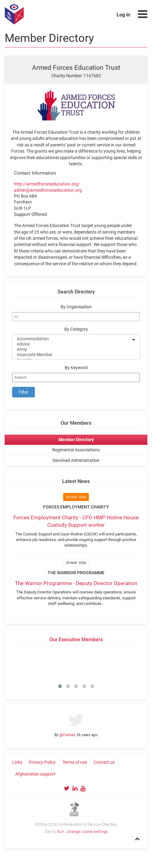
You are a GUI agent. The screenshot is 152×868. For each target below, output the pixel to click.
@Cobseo (67, 735)
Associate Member (72, 355)
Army (72, 349)
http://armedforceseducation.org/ (47, 184)
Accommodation (72, 339)
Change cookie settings (87, 832)
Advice (72, 344)
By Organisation (76, 307)
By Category (76, 329)
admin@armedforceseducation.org (48, 190)
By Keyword (76, 368)
